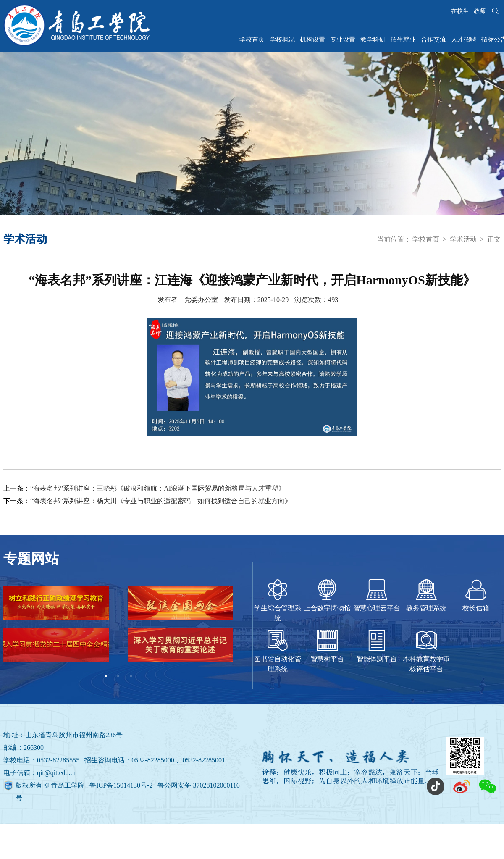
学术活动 (463, 239)
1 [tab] (106, 676)
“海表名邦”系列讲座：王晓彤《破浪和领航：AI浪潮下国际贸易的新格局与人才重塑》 (158, 488)
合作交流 (433, 39)
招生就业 (403, 39)
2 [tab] (118, 676)
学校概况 (282, 39)
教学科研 (373, 39)
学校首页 (252, 39)
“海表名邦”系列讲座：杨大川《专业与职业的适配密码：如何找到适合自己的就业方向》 (161, 501)
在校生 (460, 11)
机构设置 (312, 39)
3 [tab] (131, 676)
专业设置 (343, 39)
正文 (494, 239)
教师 (480, 11)
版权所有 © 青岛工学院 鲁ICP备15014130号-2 (85, 785)
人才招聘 (464, 39)
